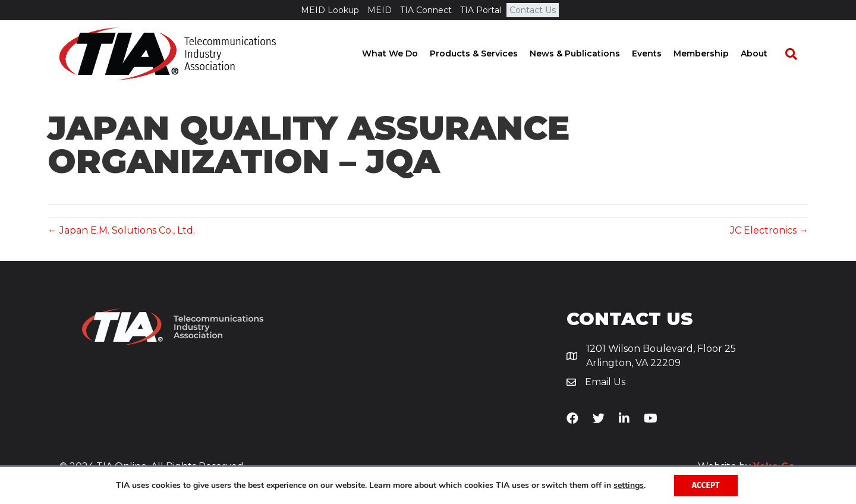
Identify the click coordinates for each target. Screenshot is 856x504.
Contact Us (533, 10)
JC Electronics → (769, 230)
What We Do (401, 53)
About (765, 53)
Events (658, 53)
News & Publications (586, 53)
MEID (380, 10)
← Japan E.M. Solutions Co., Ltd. (121, 230)
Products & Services (485, 53)
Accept (706, 485)
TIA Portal (481, 10)
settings (629, 486)
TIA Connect (426, 10)
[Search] (797, 54)
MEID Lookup (330, 10)
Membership (712, 53)
